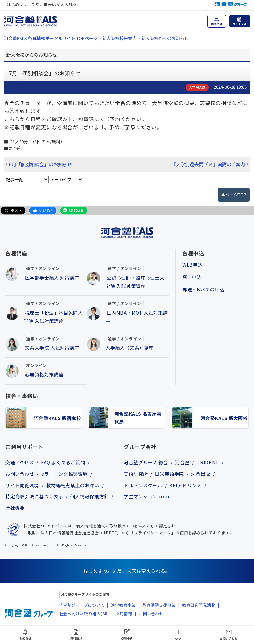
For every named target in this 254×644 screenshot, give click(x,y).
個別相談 (217, 24)
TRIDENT (208, 462)
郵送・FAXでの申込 (203, 289)
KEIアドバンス (186, 485)
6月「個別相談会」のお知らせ (40, 164)
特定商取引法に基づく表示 (34, 496)
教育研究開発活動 (199, 605)
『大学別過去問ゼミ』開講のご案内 (208, 164)
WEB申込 (192, 265)
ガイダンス (240, 24)
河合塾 (182, 462)
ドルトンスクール (143, 485)
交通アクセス (20, 462)
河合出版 (201, 474)
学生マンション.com (146, 496)
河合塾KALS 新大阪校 (224, 418)
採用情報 (124, 613)
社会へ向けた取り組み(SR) (84, 613)
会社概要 (15, 508)
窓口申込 (192, 277)
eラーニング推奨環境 (64, 474)
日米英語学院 (169, 474)
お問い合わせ (20, 474)
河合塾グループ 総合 (146, 462)
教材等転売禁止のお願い (73, 485)
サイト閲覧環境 (22, 485)
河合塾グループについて (82, 605)
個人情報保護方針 (90, 496)
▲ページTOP (234, 195)
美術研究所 (136, 474)
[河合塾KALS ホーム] (30, 20)
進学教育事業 (124, 605)
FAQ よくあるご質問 (63, 462)
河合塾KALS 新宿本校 (58, 418)
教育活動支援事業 (159, 605)
